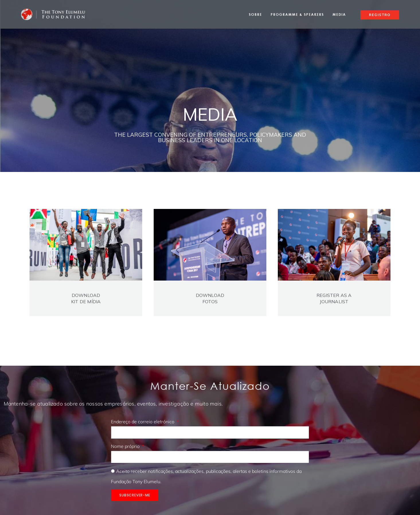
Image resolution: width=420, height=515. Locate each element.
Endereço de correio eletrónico (143, 422)
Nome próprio (126, 446)
